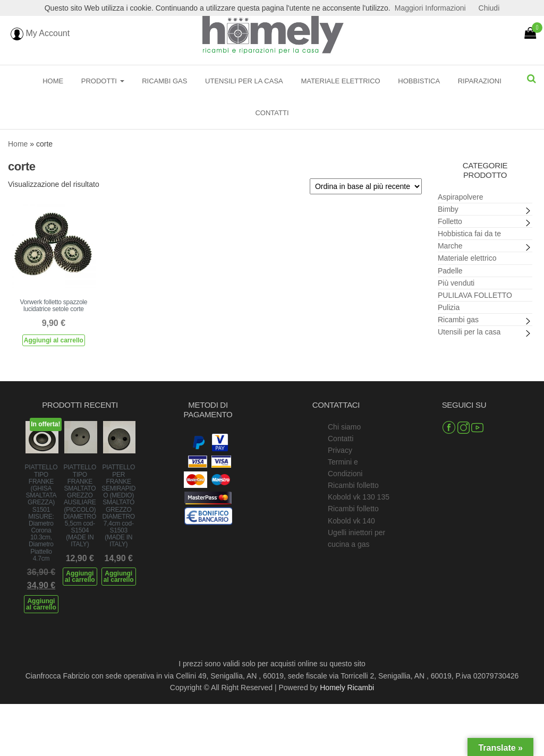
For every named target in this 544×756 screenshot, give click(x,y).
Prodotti (103, 81)
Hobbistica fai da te (469, 234)
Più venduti (456, 283)
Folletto (450, 221)
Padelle (450, 271)
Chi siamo (344, 427)
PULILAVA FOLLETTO (475, 295)
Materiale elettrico (340, 81)
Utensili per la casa (244, 81)
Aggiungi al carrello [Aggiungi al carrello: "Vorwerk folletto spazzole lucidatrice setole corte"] (54, 340)
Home (53, 81)
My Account (40, 33)
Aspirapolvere (461, 197)
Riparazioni (480, 81)
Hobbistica (419, 81)
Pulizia (449, 307)
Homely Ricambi (347, 688)
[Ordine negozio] (366, 186)
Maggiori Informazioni (430, 8)
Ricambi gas (164, 81)
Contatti (272, 113)
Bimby (448, 209)
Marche (450, 246)
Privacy (340, 450)
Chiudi (489, 8)
